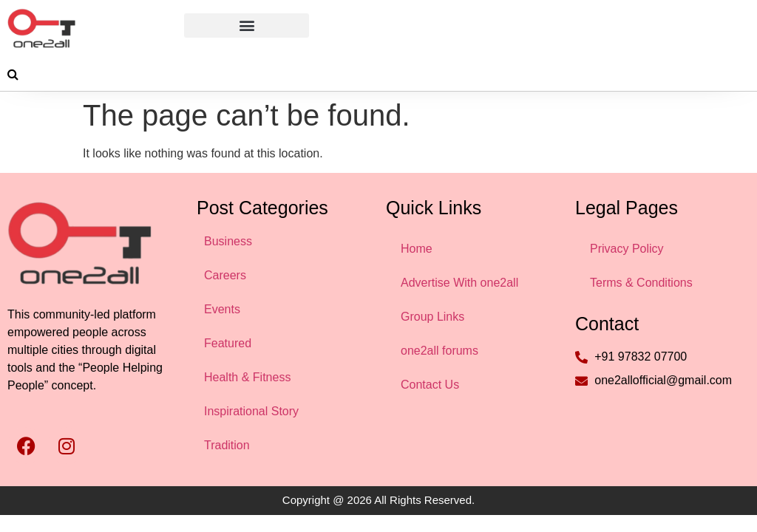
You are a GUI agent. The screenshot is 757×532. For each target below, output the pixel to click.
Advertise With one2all (459, 283)
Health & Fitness (247, 377)
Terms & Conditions (641, 283)
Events (222, 309)
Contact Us (430, 385)
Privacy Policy (627, 249)
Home (417, 249)
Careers (225, 275)
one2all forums (439, 351)
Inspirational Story (251, 411)
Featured (228, 343)
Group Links (432, 317)
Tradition (227, 445)
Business (228, 241)
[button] (247, 25)
